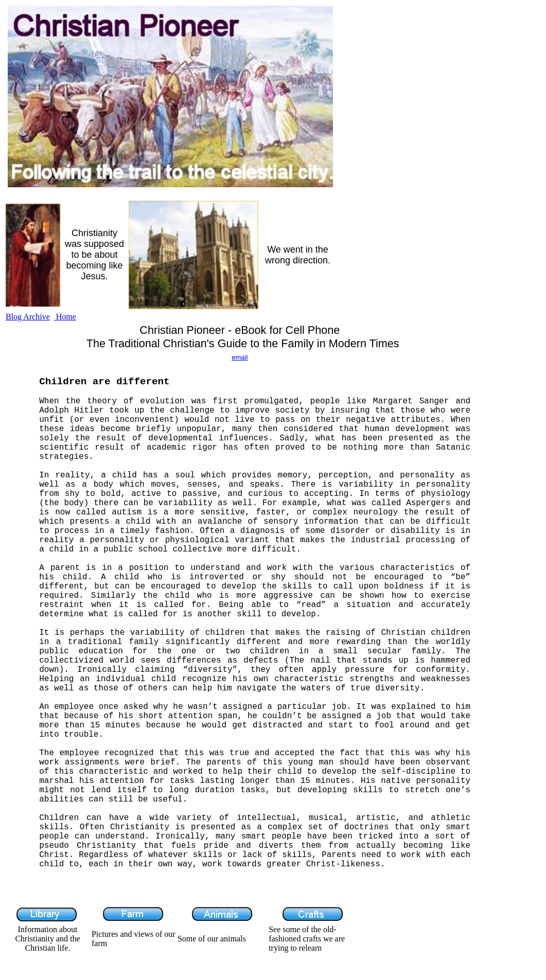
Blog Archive (28, 317)
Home (65, 317)
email (240, 357)
